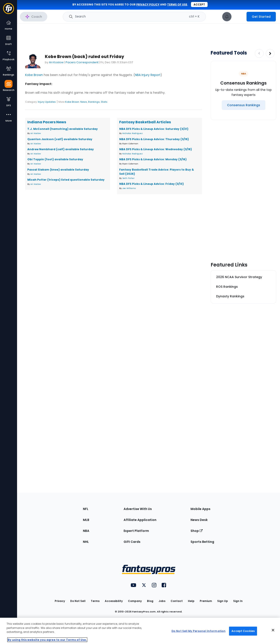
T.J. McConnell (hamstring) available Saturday (63, 129)
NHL (86, 542)
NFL (86, 509)
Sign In (238, 601)
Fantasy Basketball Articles (145, 122)
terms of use (177, 4)
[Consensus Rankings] (244, 105)
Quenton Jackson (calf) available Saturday (60, 139)
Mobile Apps (200, 509)
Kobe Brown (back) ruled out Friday (84, 57)
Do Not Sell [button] (78, 601)
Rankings (94, 102)
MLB (86, 520)
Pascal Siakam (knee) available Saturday (58, 170)
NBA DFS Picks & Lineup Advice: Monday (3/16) (153, 159)
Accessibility (114, 601)
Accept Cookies (243, 631)
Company (135, 601)
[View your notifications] (227, 17)
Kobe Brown (34, 75)
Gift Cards (132, 542)
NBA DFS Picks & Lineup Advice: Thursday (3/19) (154, 139)
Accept (199, 4)
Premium (206, 601)
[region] (140, 631)
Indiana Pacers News (47, 122)
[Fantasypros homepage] (9, 11)
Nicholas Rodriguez (132, 133)
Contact (177, 601)
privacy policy (148, 4)
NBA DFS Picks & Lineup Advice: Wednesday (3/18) (156, 149)
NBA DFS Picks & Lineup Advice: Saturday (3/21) (154, 129)
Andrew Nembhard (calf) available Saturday (61, 149)
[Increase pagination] (270, 53)
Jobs (162, 601)
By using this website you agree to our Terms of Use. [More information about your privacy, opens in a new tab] (47, 640)
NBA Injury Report (148, 75)
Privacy (60, 601)
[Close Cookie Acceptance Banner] (273, 630)
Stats (104, 102)
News (84, 102)
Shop (197, 531)
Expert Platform (136, 531)
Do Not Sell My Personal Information (199, 631)
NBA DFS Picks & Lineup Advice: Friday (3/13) (151, 184)
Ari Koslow (56, 62)
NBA (86, 531)
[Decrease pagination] (259, 53)
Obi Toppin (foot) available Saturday (55, 159)
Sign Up (223, 601)
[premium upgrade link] (239, 17)
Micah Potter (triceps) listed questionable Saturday (66, 180)
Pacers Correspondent (82, 62)
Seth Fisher (128, 178)
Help (191, 601)
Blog (150, 601)
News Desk (199, 520)
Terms (95, 601)
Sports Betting (202, 542)
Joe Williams (129, 188)
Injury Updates (47, 102)
